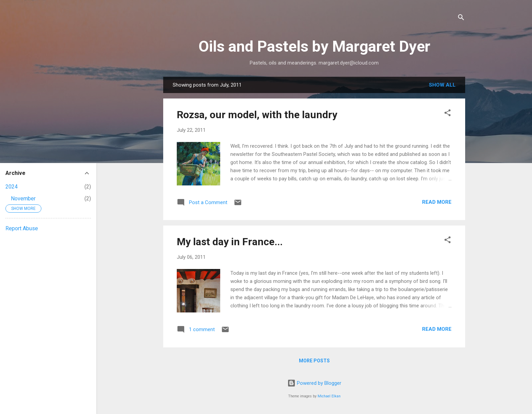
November (23, 199)
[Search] (461, 19)
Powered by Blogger (314, 383)
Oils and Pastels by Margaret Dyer (314, 46)
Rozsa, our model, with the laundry (257, 115)
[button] (448, 114)
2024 (12, 187)
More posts (314, 361)
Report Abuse (22, 228)
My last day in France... (230, 242)
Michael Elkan (329, 396)
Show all (442, 85)
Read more (437, 202)
